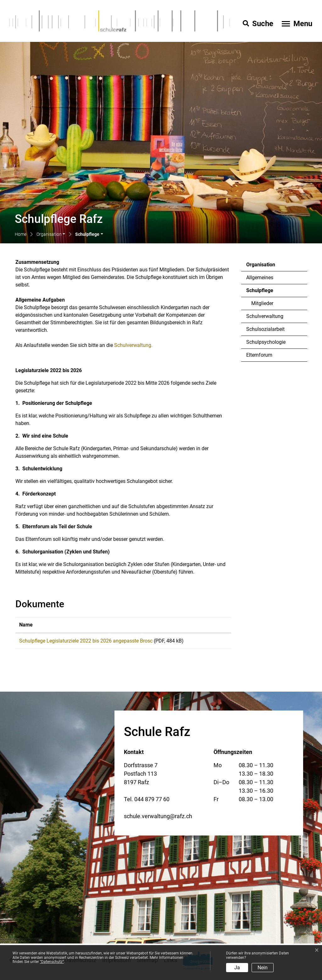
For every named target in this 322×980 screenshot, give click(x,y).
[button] (51, 235)
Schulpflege (263, 292)
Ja (237, 968)
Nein (263, 968)
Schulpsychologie (266, 342)
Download (214, 642)
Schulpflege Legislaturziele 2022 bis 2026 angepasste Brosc (86, 641)
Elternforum (259, 355)
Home (21, 234)
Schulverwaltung (265, 316)
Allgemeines (260, 278)
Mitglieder (262, 303)
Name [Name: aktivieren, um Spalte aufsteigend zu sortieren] (26, 625)
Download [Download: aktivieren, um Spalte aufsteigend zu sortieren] (211, 625)
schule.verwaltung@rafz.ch (158, 818)
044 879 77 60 (152, 801)
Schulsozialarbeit (265, 329)
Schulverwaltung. (136, 345)
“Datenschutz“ (52, 962)
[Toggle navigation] (296, 24)
